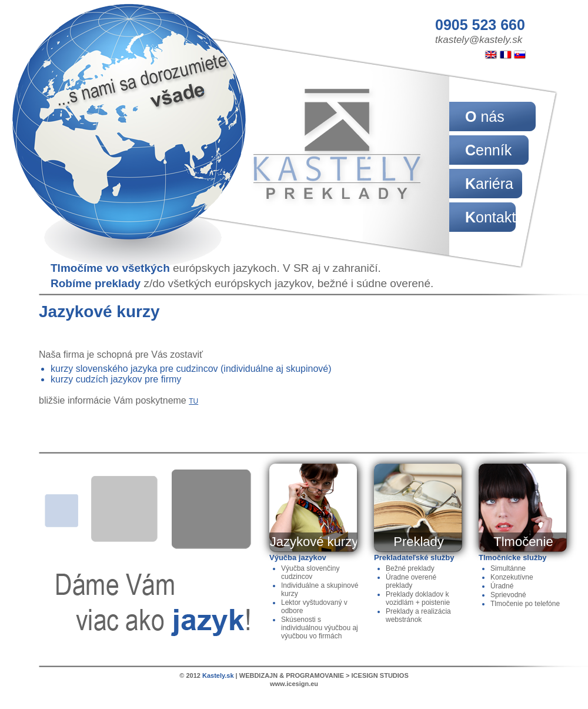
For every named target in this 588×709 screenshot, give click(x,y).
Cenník (488, 150)
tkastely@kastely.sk (479, 40)
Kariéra (489, 184)
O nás (485, 116)
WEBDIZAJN (258, 675)
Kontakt (490, 217)
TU (193, 401)
